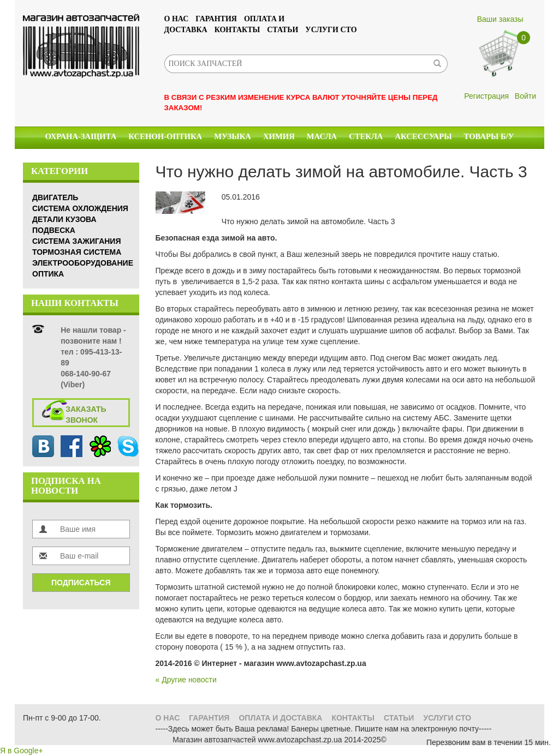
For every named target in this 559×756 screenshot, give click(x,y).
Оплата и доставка (280, 718)
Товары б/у (489, 136)
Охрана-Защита (81, 136)
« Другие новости (186, 680)
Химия (279, 136)
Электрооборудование (83, 263)
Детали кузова (64, 219)
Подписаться (81, 583)
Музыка (233, 136)
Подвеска (54, 230)
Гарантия (216, 19)
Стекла (366, 136)
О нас (177, 19)
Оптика (48, 274)
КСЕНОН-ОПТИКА (165, 136)
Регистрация (486, 96)
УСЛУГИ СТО (331, 30)
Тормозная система (77, 252)
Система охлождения (80, 208)
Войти (525, 96)
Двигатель (55, 197)
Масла (322, 136)
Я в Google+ (22, 751)
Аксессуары (423, 136)
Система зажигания (76, 241)
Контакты (237, 30)
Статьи (283, 30)
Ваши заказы (500, 19)
